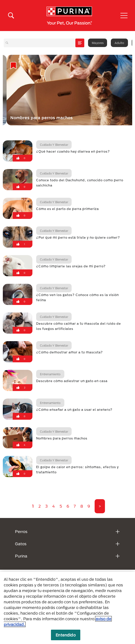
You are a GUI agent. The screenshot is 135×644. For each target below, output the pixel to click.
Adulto (119, 43)
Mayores (98, 43)
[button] (124, 16)
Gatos (21, 544)
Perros (21, 531)
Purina (21, 556)
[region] (67, 608)
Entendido (66, 635)
